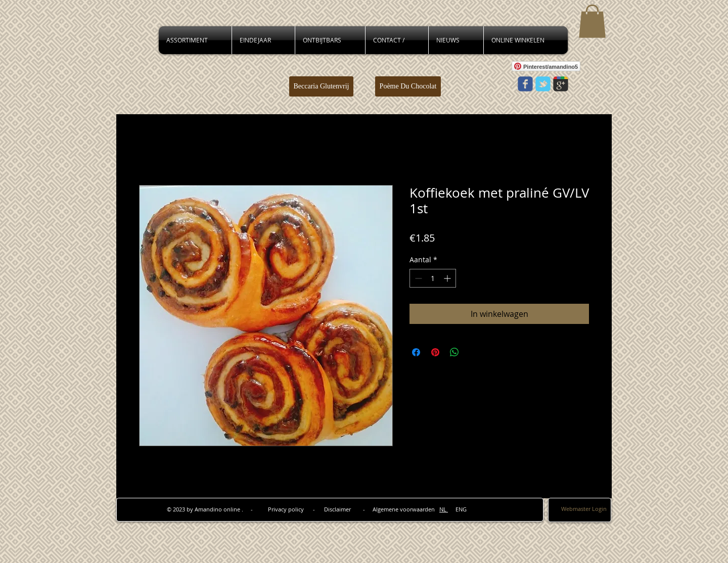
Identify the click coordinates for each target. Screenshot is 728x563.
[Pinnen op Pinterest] (435, 352)
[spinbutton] (433, 278)
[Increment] (448, 278)
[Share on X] (474, 352)
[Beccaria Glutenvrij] (321, 86)
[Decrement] (417, 278)
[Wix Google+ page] (561, 84)
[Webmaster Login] (584, 509)
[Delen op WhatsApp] (454, 352)
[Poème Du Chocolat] (408, 86)
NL (444, 509)
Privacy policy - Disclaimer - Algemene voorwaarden (354, 509)
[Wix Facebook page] (525, 84)
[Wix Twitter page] (543, 84)
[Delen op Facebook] (416, 352)
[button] (592, 21)
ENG (457, 509)
